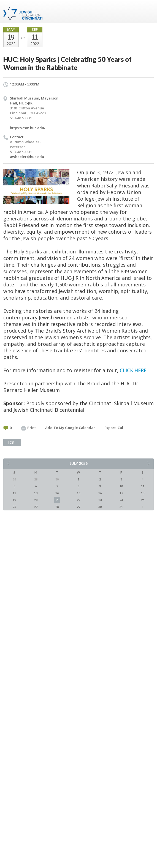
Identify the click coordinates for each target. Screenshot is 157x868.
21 (57, 500)
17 (121, 493)
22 (78, 500)
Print (28, 428)
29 (78, 507)
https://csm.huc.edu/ (28, 128)
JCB (11, 442)
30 (100, 507)
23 (100, 500)
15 (78, 493)
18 (143, 493)
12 (14, 493)
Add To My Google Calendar (70, 428)
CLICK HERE (133, 370)
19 (14, 500)
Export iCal (114, 428)
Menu (147, 12)
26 (14, 507)
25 (143, 500)
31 (121, 507)
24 (121, 500)
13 (36, 493)
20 (36, 500)
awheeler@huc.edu (27, 157)
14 (57, 493)
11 (143, 486)
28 (57, 507)
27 (36, 507)
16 (100, 493)
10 (121, 486)
